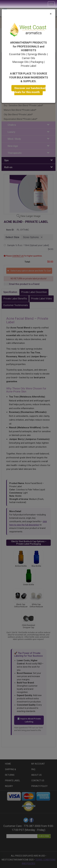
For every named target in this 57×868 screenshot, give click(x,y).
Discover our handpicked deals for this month (30, 90)
